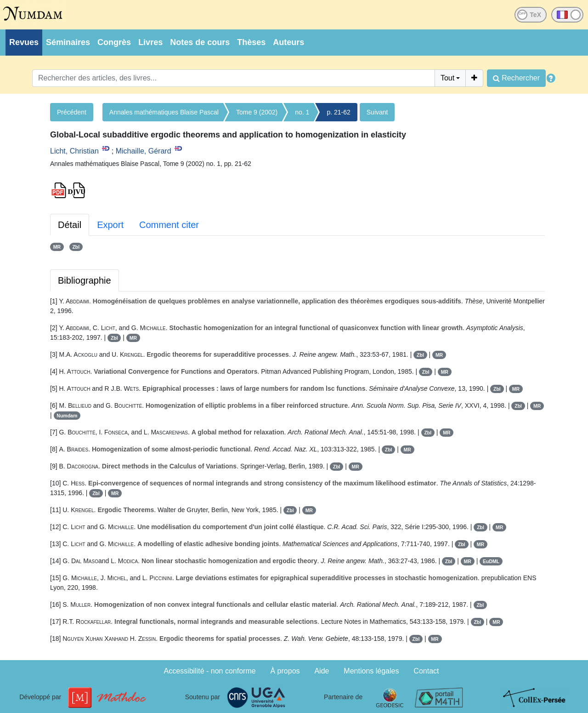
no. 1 (302, 112)
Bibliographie (85, 280)
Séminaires (68, 42)
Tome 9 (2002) (257, 112)
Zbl (76, 247)
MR (57, 247)
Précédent (72, 112)
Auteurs (288, 42)
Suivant (377, 112)
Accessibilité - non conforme (210, 671)
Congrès (114, 42)
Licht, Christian (74, 151)
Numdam (67, 416)
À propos (285, 671)
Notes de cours (200, 42)
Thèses (251, 42)
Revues (24, 42)
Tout (447, 78)
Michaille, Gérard (144, 151)
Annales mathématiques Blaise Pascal (164, 112)
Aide (322, 671)
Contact (426, 671)
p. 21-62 (338, 112)
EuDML (491, 561)
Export (110, 225)
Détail (70, 225)
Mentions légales (371, 671)
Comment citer (169, 225)
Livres (150, 42)
